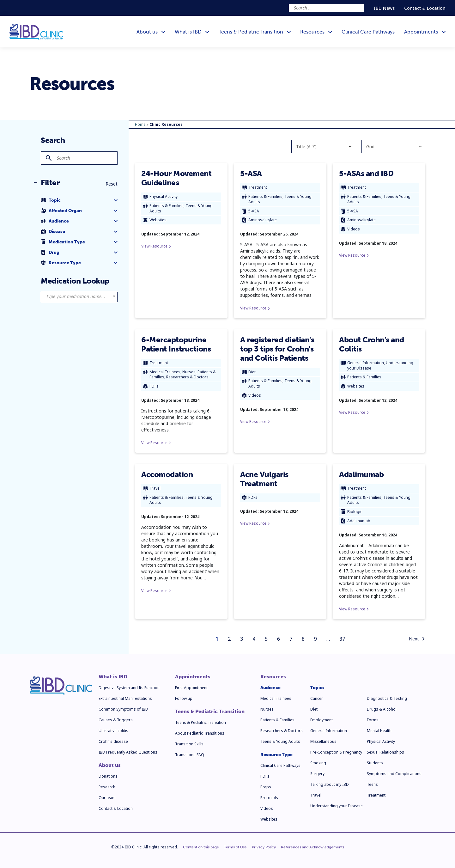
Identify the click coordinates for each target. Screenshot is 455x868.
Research (107, 787)
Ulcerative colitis (113, 731)
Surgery (317, 774)
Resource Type (276, 755)
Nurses (267, 709)
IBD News (384, 8)
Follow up (184, 698)
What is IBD (113, 677)
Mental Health (379, 731)
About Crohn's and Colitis (372, 344)
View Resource (156, 246)
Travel (316, 795)
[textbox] (79, 296)
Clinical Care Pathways (280, 765)
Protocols (269, 798)
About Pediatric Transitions (200, 733)
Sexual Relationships (385, 752)
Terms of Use (235, 847)
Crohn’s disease (113, 741)
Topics (317, 688)
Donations (108, 776)
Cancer (317, 698)
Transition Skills (189, 744)
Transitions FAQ (190, 755)
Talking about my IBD (330, 784)
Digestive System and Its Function (129, 688)
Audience (270, 688)
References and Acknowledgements (312, 847)
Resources (273, 677)
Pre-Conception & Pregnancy (336, 752)
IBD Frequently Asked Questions (128, 752)
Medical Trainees (276, 698)
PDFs (265, 776)
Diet (314, 709)
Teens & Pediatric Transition (210, 712)
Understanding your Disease (337, 806)
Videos (267, 808)
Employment (322, 720)
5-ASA (251, 173)
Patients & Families (277, 720)
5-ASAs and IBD (366, 173)
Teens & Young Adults (280, 741)
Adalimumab (361, 474)
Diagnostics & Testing (387, 698)
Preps (266, 787)
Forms (373, 720)
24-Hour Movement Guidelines (176, 178)
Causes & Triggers (116, 720)
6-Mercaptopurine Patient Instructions (176, 344)
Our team (107, 798)
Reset (112, 184)
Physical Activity (381, 741)
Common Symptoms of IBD (123, 709)
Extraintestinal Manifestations (125, 698)
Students (375, 763)
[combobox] (79, 297)
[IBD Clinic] (36, 32)
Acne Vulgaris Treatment (264, 479)
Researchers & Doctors (282, 731)
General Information (329, 731)
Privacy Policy (264, 847)
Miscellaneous (323, 741)
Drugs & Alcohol (382, 709)
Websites (269, 819)
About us (110, 765)
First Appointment (191, 688)
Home (140, 124)
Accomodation (167, 474)
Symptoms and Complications (394, 774)
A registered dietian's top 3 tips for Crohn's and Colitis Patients (277, 349)
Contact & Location (425, 8)
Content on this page (201, 847)
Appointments (193, 677)
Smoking (318, 763)
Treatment (376, 795)
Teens (372, 784)
